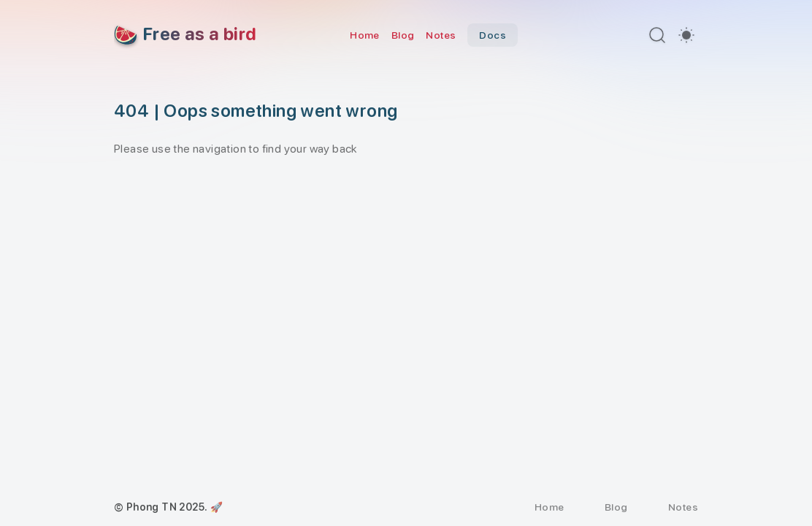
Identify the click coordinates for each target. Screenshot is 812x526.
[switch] (686, 35)
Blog (403, 35)
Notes (441, 35)
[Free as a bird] (185, 35)
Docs (493, 35)
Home (365, 35)
